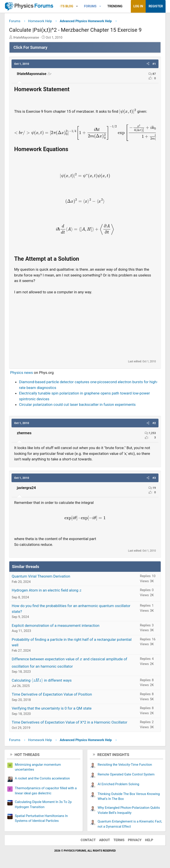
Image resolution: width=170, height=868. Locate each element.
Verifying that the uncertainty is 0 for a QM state (52, 708)
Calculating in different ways (42, 680)
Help (149, 840)
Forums (90, 6)
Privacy (135, 840)
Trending (115, 6)
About (105, 840)
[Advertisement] (85, 327)
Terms (119, 840)
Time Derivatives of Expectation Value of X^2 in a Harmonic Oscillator (70, 722)
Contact (88, 840)
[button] (77, 6)
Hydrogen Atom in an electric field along (47, 590)
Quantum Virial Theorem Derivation (41, 576)
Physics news (22, 373)
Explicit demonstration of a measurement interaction (56, 625)
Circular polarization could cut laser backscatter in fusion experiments (77, 404)
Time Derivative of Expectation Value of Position (52, 694)
